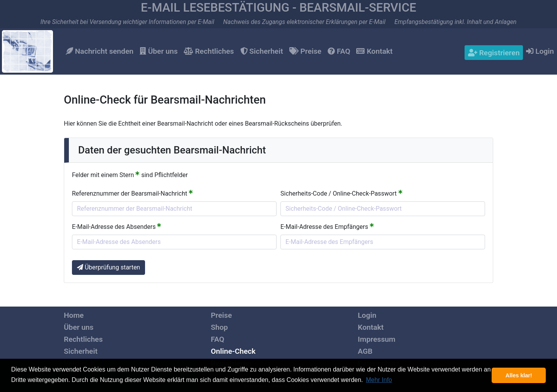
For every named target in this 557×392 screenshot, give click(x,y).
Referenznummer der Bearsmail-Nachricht (132, 193)
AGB (365, 351)
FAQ (339, 51)
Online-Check (233, 351)
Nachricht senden (100, 51)
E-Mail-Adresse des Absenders (117, 226)
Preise (305, 51)
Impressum (377, 339)
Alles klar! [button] (519, 375)
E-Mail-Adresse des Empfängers (327, 226)
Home (74, 315)
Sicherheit (262, 51)
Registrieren (494, 53)
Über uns (159, 51)
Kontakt (374, 51)
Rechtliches (209, 51)
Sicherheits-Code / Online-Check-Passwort (342, 193)
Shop (219, 327)
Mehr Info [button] (379, 380)
